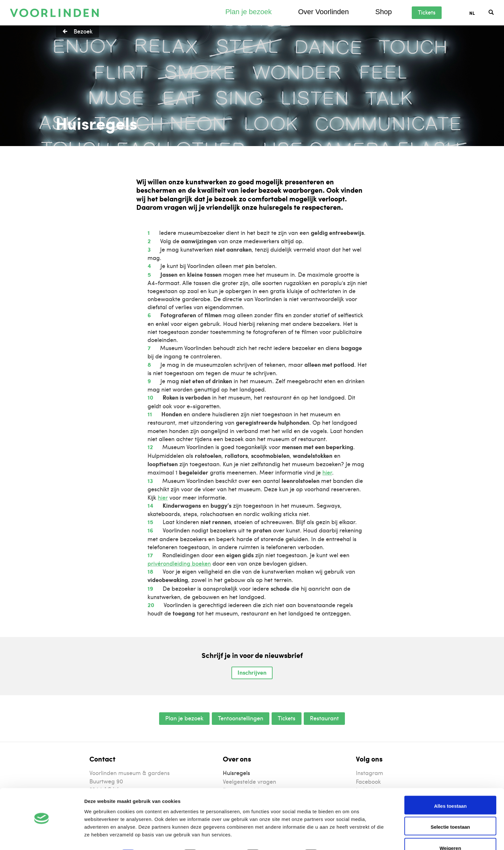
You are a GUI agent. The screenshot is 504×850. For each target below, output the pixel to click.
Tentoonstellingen (241, 718)
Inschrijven (252, 672)
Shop (383, 12)
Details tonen (347, 837)
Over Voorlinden (323, 12)
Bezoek (83, 31)
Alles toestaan (450, 788)
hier (327, 472)
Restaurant (324, 718)
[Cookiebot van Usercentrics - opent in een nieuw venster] (42, 837)
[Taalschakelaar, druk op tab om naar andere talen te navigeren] (479, 13)
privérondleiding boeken (179, 563)
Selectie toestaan (450, 809)
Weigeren (450, 830)
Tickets (427, 12)
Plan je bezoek (248, 12)
